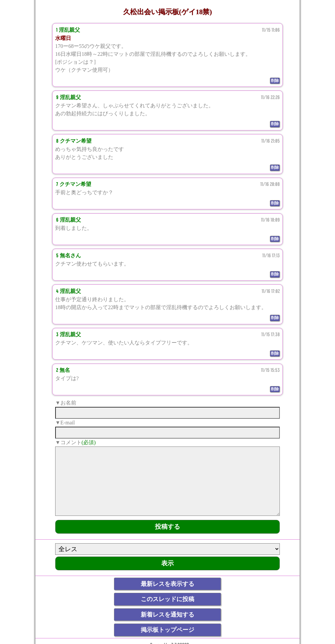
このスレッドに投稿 (167, 599)
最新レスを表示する (167, 584)
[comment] (167, 481)
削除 (275, 81)
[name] (167, 413)
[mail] (167, 433)
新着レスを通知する (167, 615)
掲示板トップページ (167, 630)
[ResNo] (167, 549)
